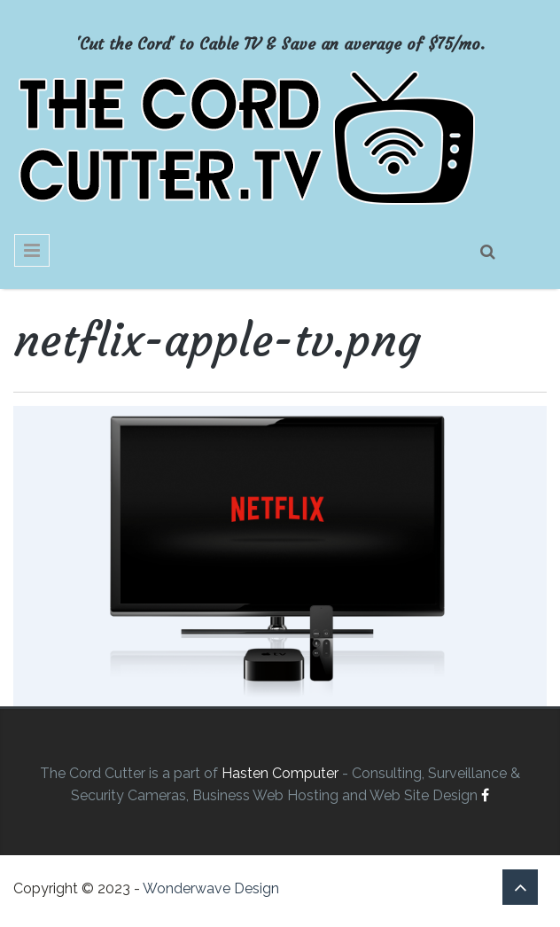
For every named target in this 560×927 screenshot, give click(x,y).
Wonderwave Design (211, 888)
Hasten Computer (280, 773)
